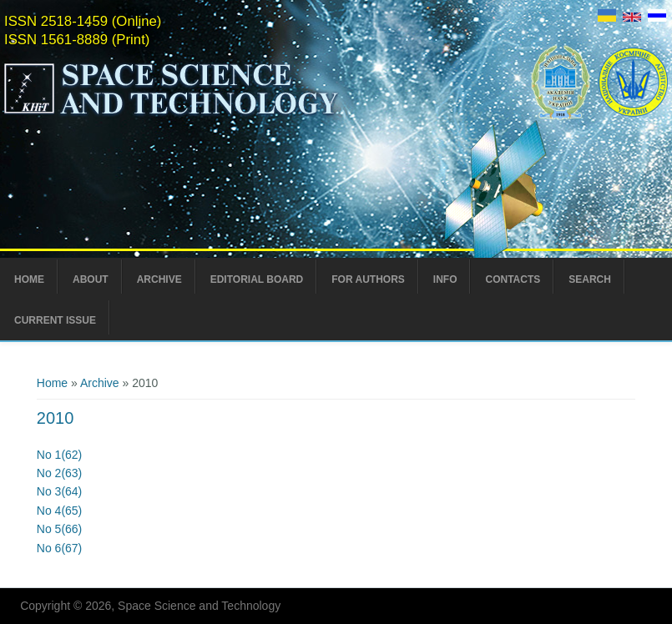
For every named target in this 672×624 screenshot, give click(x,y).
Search (590, 279)
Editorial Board (257, 279)
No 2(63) (59, 473)
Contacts (513, 279)
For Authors (368, 279)
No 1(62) (59, 455)
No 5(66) (59, 529)
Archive (159, 279)
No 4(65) (59, 511)
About (91, 279)
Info (445, 279)
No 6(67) (59, 548)
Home (29, 279)
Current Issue (55, 320)
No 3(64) (59, 491)
